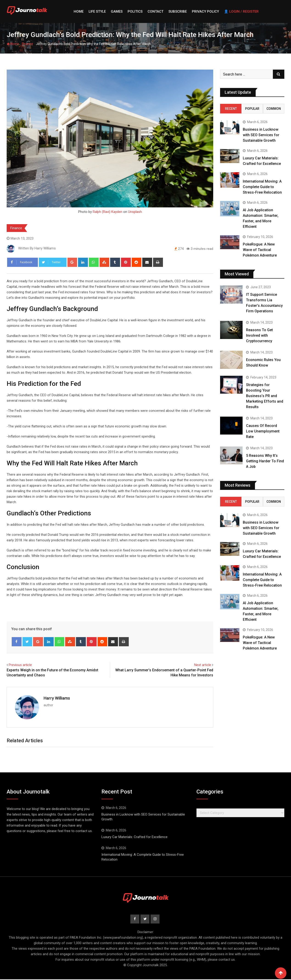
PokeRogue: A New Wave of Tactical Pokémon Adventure (260, 250)
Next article (203, 665)
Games (117, 11)
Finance (27, 44)
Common (274, 109)
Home (79, 11)
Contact (155, 11)
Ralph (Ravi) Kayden (108, 212)
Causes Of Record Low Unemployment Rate (263, 431)
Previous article (20, 665)
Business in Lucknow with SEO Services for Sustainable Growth (261, 135)
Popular (252, 109)
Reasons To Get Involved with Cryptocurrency (259, 335)
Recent (231, 109)
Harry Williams (57, 698)
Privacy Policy (205, 11)
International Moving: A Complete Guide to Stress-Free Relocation (262, 187)
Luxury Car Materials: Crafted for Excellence (134, 837)
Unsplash (135, 212)
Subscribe (178, 11)
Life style (97, 11)
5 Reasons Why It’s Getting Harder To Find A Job (265, 461)
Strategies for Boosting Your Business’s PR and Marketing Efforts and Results (265, 396)
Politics (135, 11)
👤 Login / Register (241, 11)
